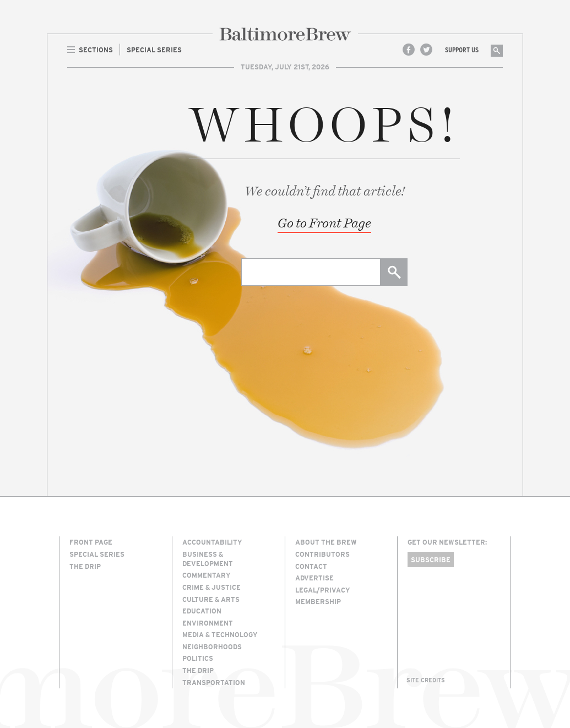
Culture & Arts (211, 599)
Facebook (409, 50)
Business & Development (208, 559)
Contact (311, 566)
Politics (198, 658)
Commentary (207, 575)
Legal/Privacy (323, 590)
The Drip (85, 566)
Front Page (91, 542)
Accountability (212, 542)
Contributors (322, 554)
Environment (208, 623)
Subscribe (431, 559)
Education (202, 611)
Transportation (214, 682)
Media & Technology (220, 634)
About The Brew (326, 542)
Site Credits (426, 680)
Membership (318, 601)
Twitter (426, 50)
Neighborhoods (212, 646)
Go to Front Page (324, 223)
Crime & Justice (211, 587)
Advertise (314, 578)
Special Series (97, 554)
